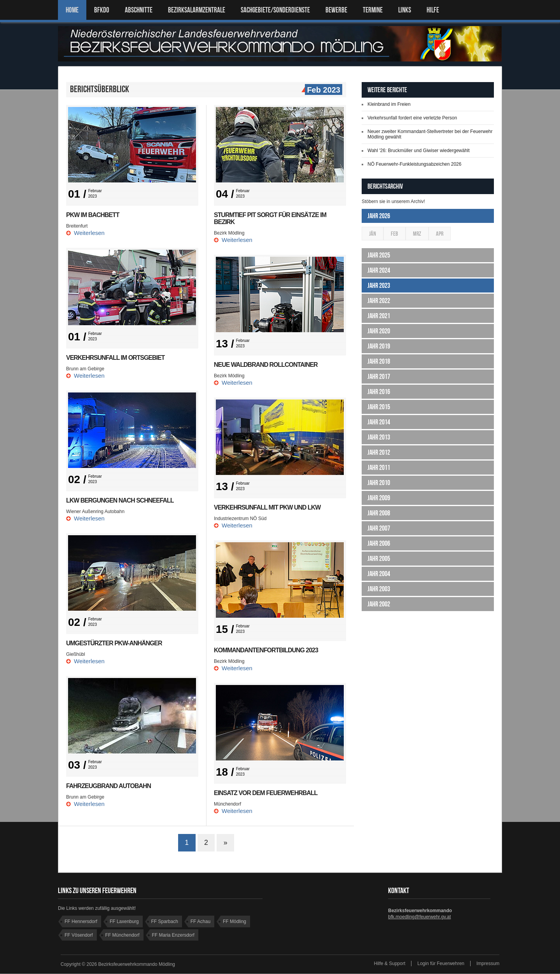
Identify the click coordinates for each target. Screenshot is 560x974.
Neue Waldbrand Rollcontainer (266, 365)
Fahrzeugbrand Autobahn (109, 786)
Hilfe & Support (390, 964)
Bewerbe (336, 10)
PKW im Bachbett (93, 215)
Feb (395, 234)
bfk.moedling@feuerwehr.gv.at (419, 917)
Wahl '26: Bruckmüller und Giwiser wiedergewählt (419, 151)
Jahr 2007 (379, 528)
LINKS (405, 10)
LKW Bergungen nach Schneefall (120, 500)
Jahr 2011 (379, 468)
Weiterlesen (89, 233)
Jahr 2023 (379, 286)
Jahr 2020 (379, 331)
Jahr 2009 (379, 498)
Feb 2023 (323, 90)
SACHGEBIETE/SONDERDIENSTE (275, 10)
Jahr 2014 (379, 422)
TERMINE (373, 10)
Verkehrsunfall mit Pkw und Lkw (267, 507)
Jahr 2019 (379, 346)
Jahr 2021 (379, 316)
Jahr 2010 (379, 483)
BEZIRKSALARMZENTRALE (197, 10)
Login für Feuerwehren (441, 964)
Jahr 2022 (379, 301)
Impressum (488, 964)
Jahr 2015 (379, 407)
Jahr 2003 (379, 589)
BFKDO (102, 10)
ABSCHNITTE (139, 10)
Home (72, 10)
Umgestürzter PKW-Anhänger (114, 643)
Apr (440, 234)
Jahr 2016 (379, 392)
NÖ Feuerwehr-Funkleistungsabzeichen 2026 (414, 164)
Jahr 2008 (379, 513)
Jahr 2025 (379, 255)
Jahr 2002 (379, 604)
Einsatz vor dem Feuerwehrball (266, 793)
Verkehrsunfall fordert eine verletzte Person (412, 118)
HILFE (433, 10)
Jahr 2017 (379, 377)
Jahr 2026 (379, 216)
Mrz (417, 234)
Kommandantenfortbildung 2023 (266, 650)
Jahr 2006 (379, 543)
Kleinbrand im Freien (389, 104)
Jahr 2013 (379, 437)
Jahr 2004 (379, 574)
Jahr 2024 (379, 270)
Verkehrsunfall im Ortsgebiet (115, 358)
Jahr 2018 (379, 361)
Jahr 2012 (379, 452)
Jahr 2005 (379, 559)
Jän (373, 234)
